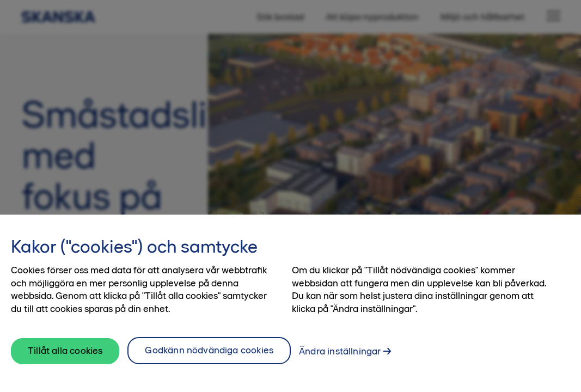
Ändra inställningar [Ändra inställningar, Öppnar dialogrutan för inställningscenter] (340, 351)
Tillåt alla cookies (65, 351)
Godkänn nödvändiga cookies (209, 350)
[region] (290, 303)
